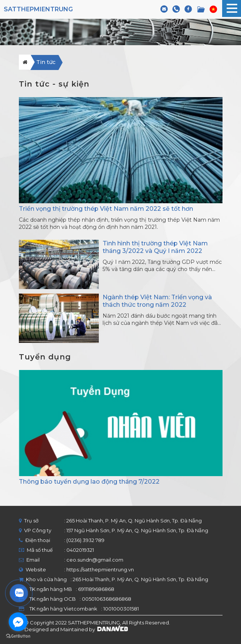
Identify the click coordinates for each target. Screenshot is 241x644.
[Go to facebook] (18, 622)
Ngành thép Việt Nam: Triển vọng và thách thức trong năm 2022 (157, 301)
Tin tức (46, 62)
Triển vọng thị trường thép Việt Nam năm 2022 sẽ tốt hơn (106, 209)
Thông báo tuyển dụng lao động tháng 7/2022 (89, 482)
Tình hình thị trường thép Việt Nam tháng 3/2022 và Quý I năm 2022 (155, 247)
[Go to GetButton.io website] (18, 636)
